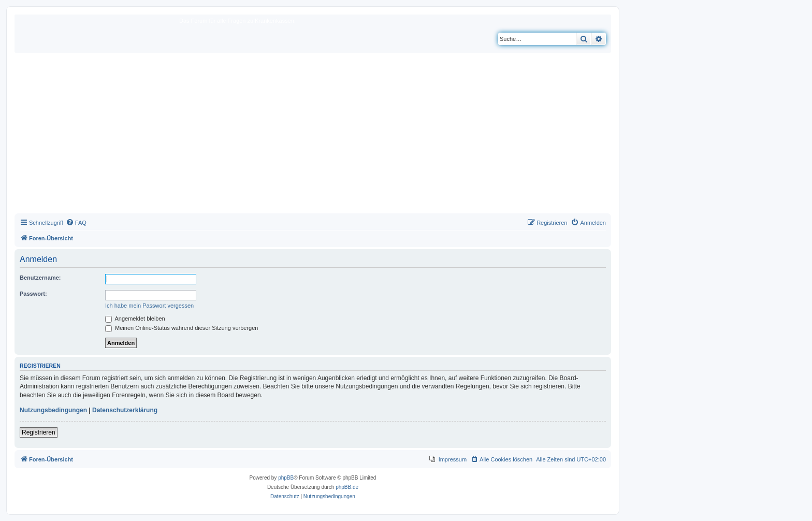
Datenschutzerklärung (125, 410)
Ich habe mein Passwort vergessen (149, 306)
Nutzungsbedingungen (53, 410)
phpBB (286, 478)
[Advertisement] (313, 136)
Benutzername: (40, 278)
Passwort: (33, 294)
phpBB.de (347, 487)
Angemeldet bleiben (135, 319)
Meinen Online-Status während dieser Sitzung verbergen (182, 328)
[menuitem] (76, 223)
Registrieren (39, 432)
